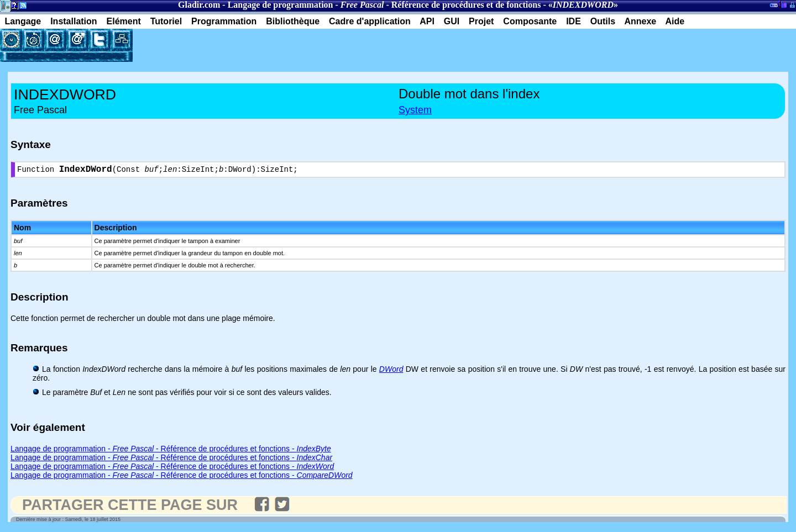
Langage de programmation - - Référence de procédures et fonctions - (171, 451)
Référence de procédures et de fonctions (466, 5)
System (415, 110)
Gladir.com (199, 5)
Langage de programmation (281, 5)
